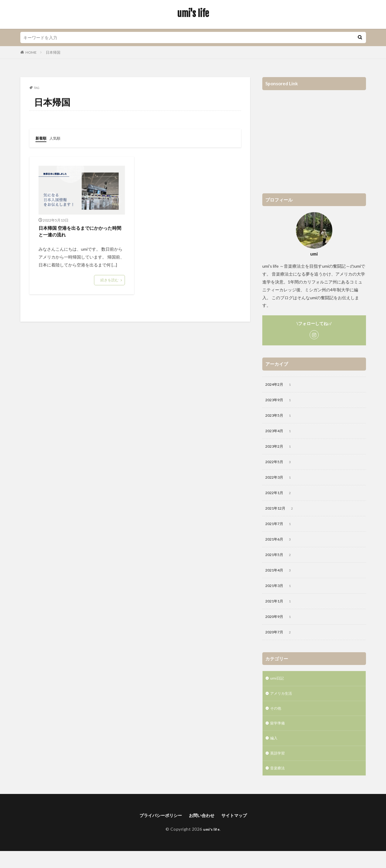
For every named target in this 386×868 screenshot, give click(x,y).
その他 (277, 721)
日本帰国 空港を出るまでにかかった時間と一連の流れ (80, 232)
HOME (31, 52)
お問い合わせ (203, 832)
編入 (274, 752)
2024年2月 (281, 385)
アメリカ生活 (283, 705)
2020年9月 (281, 626)
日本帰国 (53, 52)
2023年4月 (281, 433)
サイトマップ (239, 832)
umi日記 (278, 689)
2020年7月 (281, 643)
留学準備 (279, 736)
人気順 (58, 138)
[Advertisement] (314, 139)
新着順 (42, 138)
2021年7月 (281, 530)
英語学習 (279, 768)
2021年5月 (281, 562)
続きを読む (109, 282)
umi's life (193, 14)
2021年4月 (281, 578)
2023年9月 (281, 401)
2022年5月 (281, 466)
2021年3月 (281, 594)
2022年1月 (281, 498)
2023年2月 (281, 449)
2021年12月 (282, 514)
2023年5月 (281, 417)
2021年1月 (281, 610)
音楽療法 (279, 784)
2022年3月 (281, 482)
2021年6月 (281, 546)
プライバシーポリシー (157, 832)
